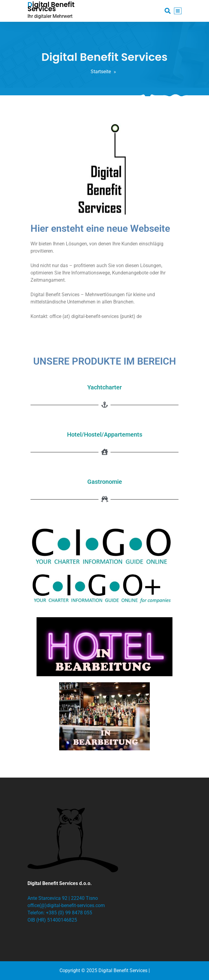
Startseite (101, 72)
